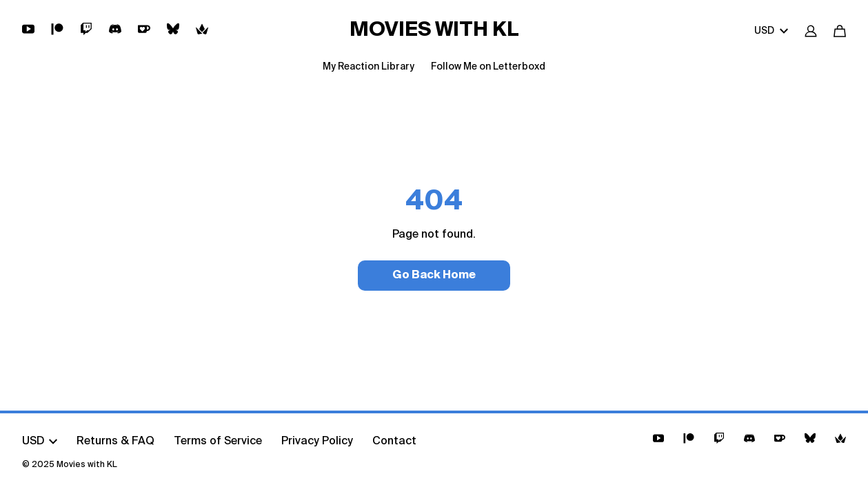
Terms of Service (218, 442)
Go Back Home (434, 276)
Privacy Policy (317, 442)
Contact (394, 442)
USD (771, 31)
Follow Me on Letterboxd (488, 67)
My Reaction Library (369, 67)
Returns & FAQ (115, 442)
